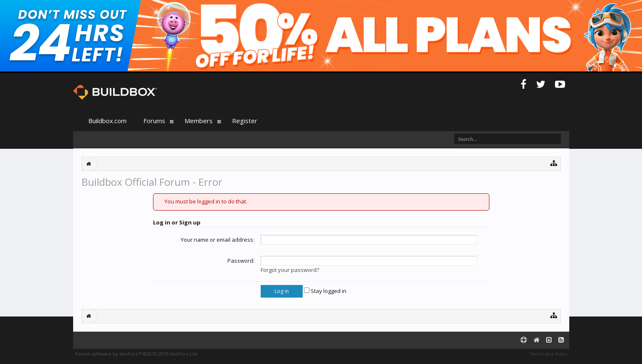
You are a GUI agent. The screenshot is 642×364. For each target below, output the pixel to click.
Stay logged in (325, 291)
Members (199, 121)
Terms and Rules (548, 354)
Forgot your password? (290, 270)
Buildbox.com (107, 121)
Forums (154, 121)
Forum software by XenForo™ (137, 354)
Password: (241, 261)
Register (245, 121)
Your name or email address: (218, 240)
